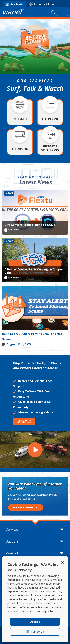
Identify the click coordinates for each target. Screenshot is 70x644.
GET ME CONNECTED (26, 507)
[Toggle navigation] (63, 12)
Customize (35, 632)
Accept (35, 622)
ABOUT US (24, 422)
